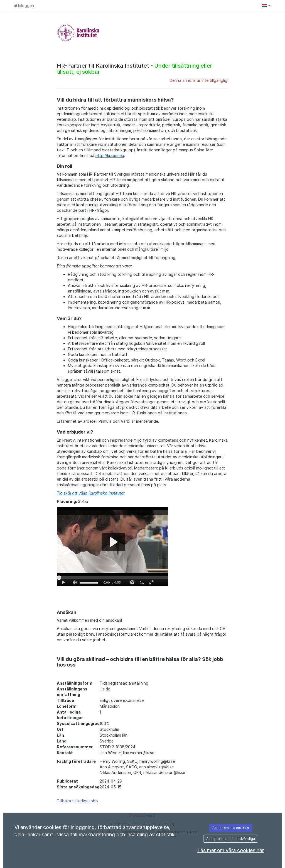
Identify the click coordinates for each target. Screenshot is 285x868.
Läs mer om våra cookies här (231, 850)
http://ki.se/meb (110, 155)
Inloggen (24, 5)
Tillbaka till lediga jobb (77, 801)
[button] (266, 6)
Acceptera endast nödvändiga (231, 839)
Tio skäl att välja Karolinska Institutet (91, 493)
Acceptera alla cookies (231, 828)
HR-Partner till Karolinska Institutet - (134, 69)
